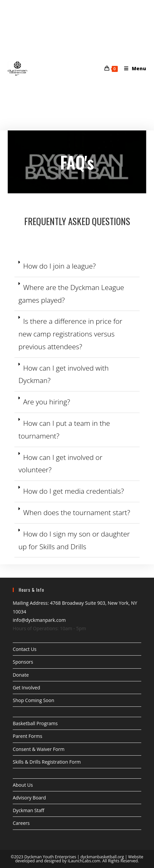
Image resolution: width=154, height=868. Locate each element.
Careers (21, 823)
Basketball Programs (35, 723)
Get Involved (27, 688)
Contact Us (25, 649)
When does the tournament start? (77, 512)
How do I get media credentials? (73, 491)
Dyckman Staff (29, 810)
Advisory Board (29, 798)
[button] (77, 267)
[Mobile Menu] (133, 68)
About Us (23, 785)
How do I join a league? (59, 266)
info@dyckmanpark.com (39, 620)
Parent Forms (28, 736)
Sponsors (23, 662)
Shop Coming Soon (34, 700)
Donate (21, 675)
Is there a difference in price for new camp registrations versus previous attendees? (70, 334)
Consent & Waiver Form (39, 749)
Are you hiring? (47, 402)
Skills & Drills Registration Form (47, 762)
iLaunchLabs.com (84, 861)
